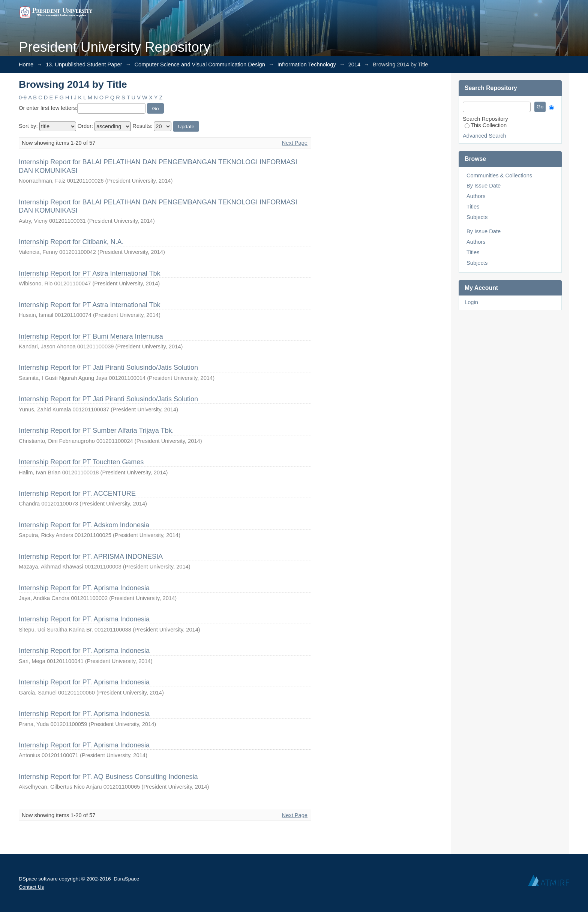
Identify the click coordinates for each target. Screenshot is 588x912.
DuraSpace (126, 879)
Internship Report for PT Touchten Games (81, 462)
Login (471, 302)
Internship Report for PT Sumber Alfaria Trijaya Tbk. (96, 430)
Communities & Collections (499, 175)
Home (26, 64)
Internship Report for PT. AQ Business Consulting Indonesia (108, 777)
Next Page (295, 143)
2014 (355, 64)
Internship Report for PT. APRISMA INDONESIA (91, 556)
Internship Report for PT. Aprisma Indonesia (84, 588)
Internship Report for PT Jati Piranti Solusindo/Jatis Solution (108, 367)
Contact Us (31, 887)
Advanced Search (484, 136)
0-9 (23, 97)
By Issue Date (484, 186)
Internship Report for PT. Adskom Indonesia (84, 525)
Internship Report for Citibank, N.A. (71, 242)
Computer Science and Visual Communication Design (199, 64)
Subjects (477, 217)
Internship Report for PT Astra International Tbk (90, 273)
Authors (476, 196)
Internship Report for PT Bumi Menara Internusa (91, 336)
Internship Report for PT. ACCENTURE (77, 493)
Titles (473, 207)
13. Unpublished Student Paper (84, 64)
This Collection (486, 125)
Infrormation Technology (307, 64)
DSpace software (38, 879)
